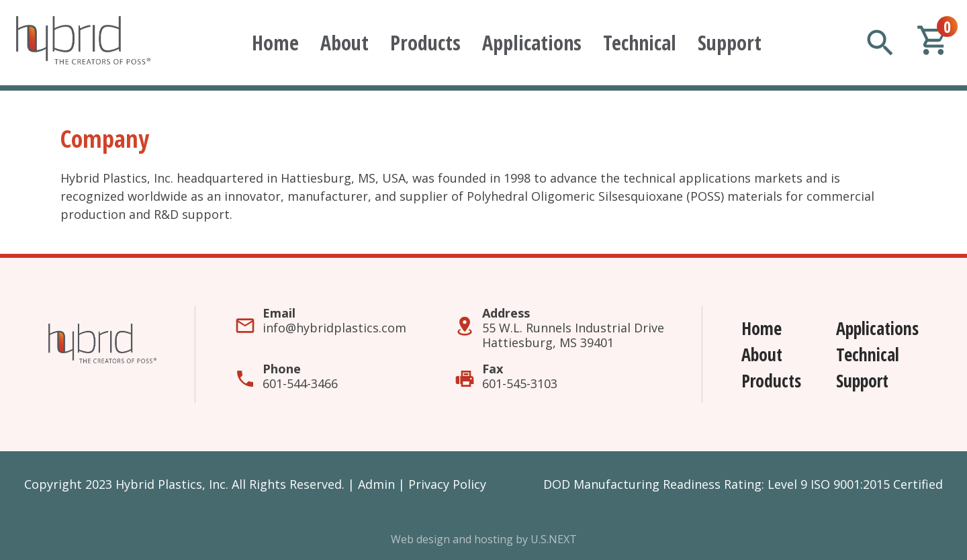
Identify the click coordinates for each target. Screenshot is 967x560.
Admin (376, 484)
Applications (532, 43)
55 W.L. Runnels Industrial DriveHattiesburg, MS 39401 (573, 335)
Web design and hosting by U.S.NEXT (484, 539)
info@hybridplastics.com (334, 328)
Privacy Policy (447, 484)
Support (730, 43)
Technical (640, 43)
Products (425, 43)
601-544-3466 (300, 383)
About (344, 43)
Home (275, 43)
